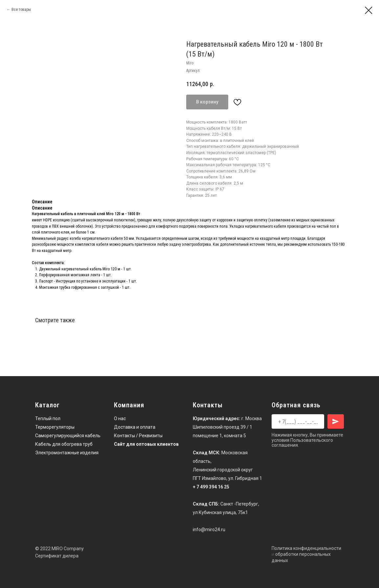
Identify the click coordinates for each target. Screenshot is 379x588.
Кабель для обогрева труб (64, 444)
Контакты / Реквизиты (138, 436)
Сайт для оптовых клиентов (146, 444)
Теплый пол (48, 418)
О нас (120, 418)
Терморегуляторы (55, 427)
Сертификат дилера (57, 556)
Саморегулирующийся (60, 436)
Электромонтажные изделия (67, 453)
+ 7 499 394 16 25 (211, 487)
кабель (93, 436)
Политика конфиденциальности (306, 548)
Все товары (21, 10)
